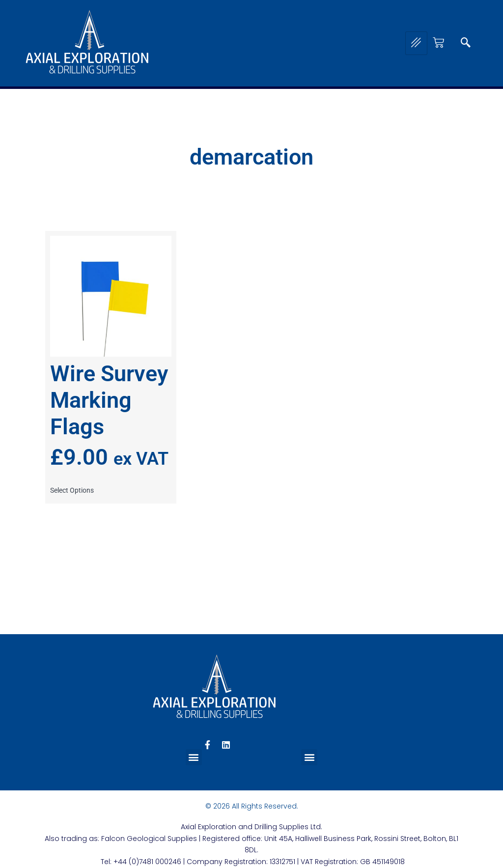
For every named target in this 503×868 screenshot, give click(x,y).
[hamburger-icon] (416, 43)
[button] (194, 757)
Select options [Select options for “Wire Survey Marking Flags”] (72, 490)
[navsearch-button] (466, 43)
